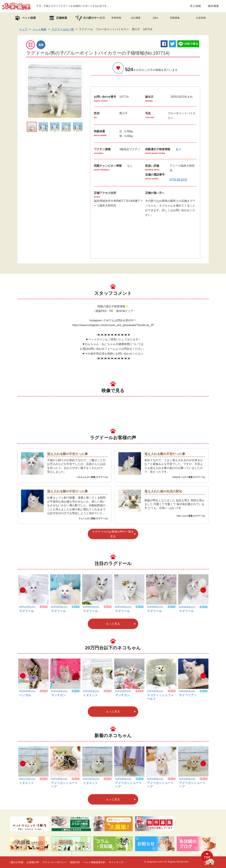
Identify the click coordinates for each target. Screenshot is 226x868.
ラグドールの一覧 (63, 29)
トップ (23, 29)
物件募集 (213, 6)
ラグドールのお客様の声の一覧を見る (113, 534)
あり (179, 149)
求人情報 (195, 6)
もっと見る (113, 624)
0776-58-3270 (178, 180)
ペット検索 (39, 29)
